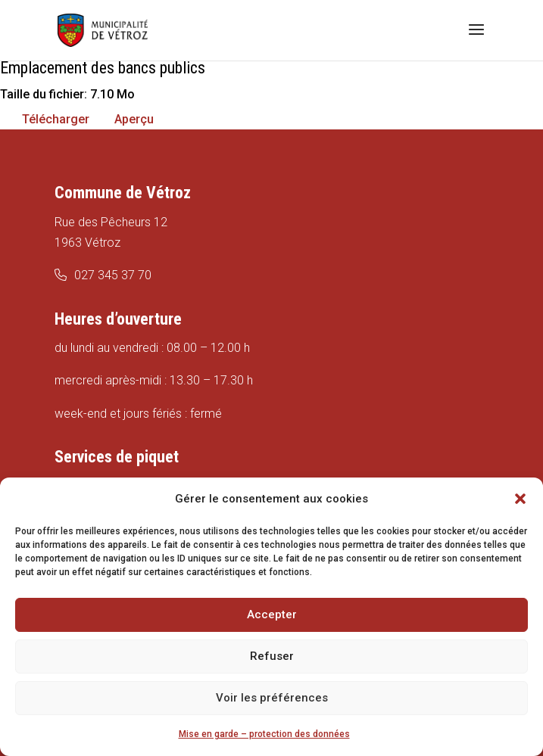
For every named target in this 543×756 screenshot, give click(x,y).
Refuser (272, 656)
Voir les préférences (272, 698)
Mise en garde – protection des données (264, 734)
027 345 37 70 (113, 275)
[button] (520, 499)
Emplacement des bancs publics (103, 68)
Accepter (272, 614)
